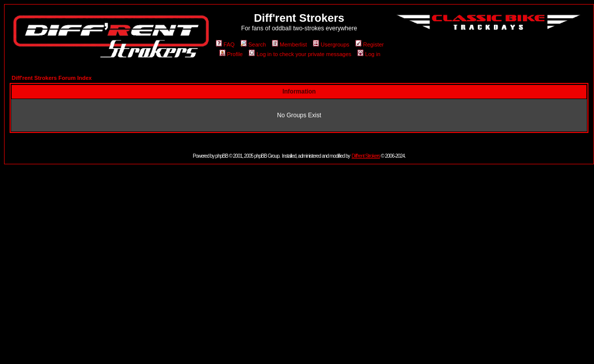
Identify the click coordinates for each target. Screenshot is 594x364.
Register (370, 44)
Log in (369, 54)
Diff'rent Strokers (366, 156)
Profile (231, 54)
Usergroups (331, 44)
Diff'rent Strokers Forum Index (52, 78)
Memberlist (289, 44)
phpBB (222, 156)
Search (253, 44)
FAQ (225, 44)
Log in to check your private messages (300, 54)
